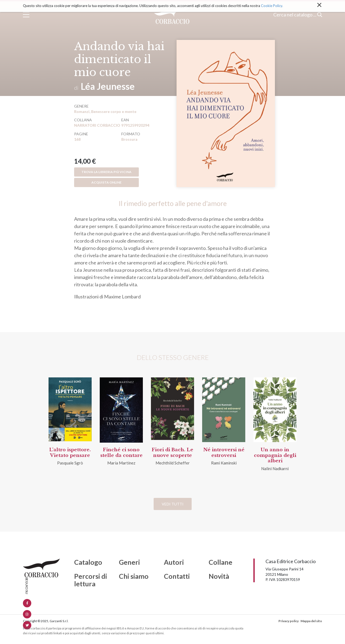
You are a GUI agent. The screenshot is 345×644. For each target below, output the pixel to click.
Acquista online (106, 182)
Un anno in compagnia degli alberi (275, 455)
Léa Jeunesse (108, 86)
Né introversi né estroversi (224, 452)
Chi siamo (134, 576)
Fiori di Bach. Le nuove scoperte (172, 452)
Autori (174, 562)
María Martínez (121, 463)
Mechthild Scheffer (173, 463)
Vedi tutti (173, 504)
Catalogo (88, 562)
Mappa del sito (311, 621)
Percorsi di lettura (91, 580)
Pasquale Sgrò (70, 463)
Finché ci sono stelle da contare (121, 452)
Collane (220, 562)
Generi (129, 562)
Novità (219, 576)
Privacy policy (289, 621)
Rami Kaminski (224, 463)
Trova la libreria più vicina (106, 172)
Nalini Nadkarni (275, 469)
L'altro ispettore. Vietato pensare (70, 452)
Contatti (177, 576)
